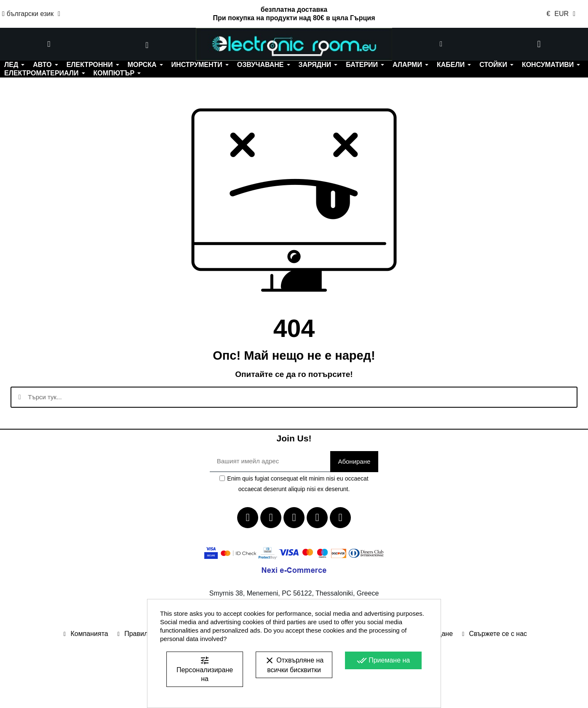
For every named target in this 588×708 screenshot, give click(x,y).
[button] (49, 44)
